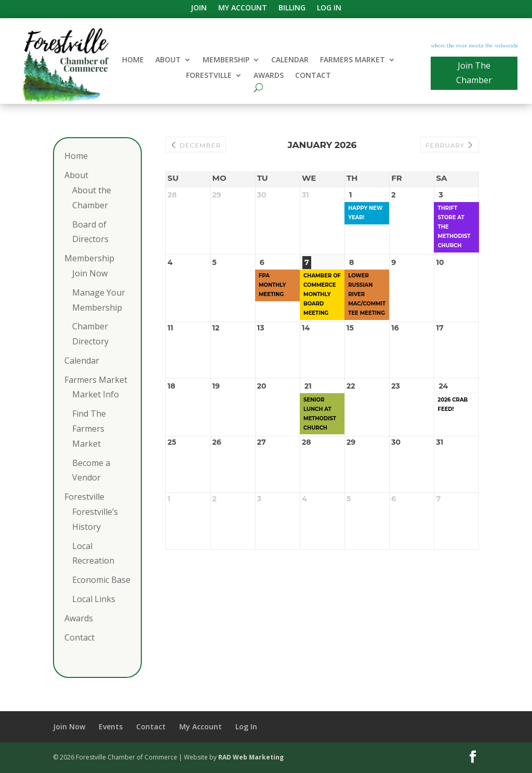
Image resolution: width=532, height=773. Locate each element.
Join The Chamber (474, 72)
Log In (329, 8)
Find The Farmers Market (89, 429)
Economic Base (101, 580)
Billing (292, 8)
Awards (269, 76)
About (168, 60)
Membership (226, 60)
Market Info (96, 394)
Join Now (90, 273)
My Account (243, 8)
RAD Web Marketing (251, 757)
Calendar (290, 60)
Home (133, 60)
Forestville (209, 76)
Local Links (94, 599)
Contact (313, 76)
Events (111, 727)
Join (199, 8)
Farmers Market (353, 60)
